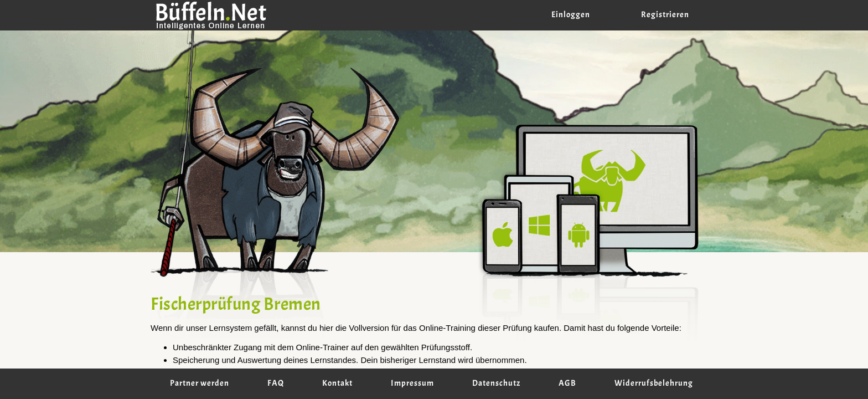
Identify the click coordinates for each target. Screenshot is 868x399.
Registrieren (665, 15)
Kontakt (337, 383)
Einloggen (571, 15)
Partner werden (200, 383)
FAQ (276, 383)
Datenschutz (496, 383)
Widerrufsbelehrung (654, 383)
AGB (567, 383)
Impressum (412, 383)
